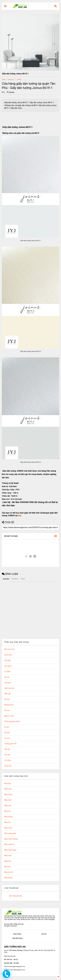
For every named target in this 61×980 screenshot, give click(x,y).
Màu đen (8, 861)
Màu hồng (8, 794)
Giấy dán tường (17, 938)
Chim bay (8, 655)
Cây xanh (8, 666)
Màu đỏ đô (9, 872)
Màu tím (8, 822)
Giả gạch (8, 683)
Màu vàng (8, 828)
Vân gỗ (7, 749)
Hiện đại (8, 694)
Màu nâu (8, 806)
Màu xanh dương (11, 839)
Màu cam (8, 789)
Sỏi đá (7, 733)
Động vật (8, 766)
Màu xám (11, 80)
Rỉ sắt (7, 727)
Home (4, 80)
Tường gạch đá (10, 744)
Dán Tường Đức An (16, 896)
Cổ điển (7, 672)
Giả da (7, 677)
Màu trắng (8, 817)
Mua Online (17, 934)
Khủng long (9, 705)
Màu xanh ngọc (10, 850)
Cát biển (8, 660)
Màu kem (8, 800)
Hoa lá (7, 699)
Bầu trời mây (9, 649)
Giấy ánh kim (9, 688)
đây (20, 516)
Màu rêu (8, 811)
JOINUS (19, 80)
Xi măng (8, 760)
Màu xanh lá (9, 844)
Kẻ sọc (7, 710)
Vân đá (7, 755)
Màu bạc (8, 783)
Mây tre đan (9, 716)
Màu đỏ (7, 867)
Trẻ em (7, 738)
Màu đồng (8, 878)
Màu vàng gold (10, 833)
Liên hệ (44, 934)
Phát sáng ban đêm (12, 722)
